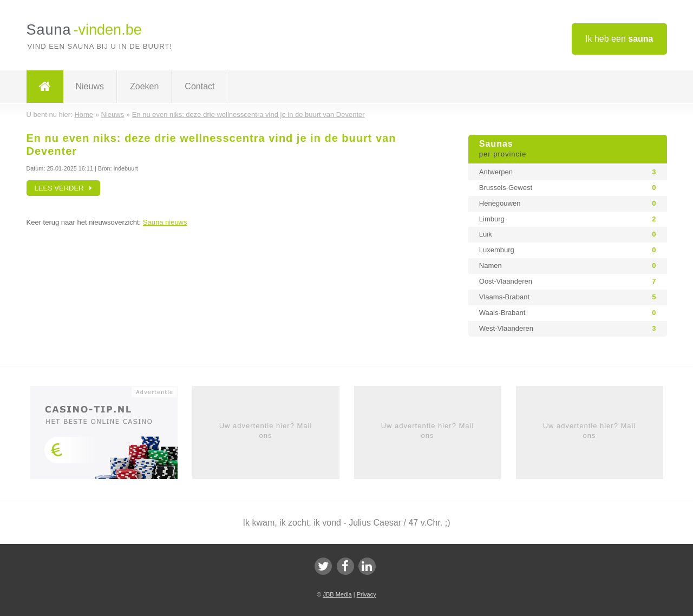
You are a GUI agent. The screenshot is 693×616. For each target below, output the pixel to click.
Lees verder (64, 188)
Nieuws (90, 86)
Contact (200, 86)
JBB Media (337, 594)
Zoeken (144, 86)
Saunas (568, 149)
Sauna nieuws (165, 222)
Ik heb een (619, 39)
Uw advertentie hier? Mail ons (266, 431)
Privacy (367, 594)
